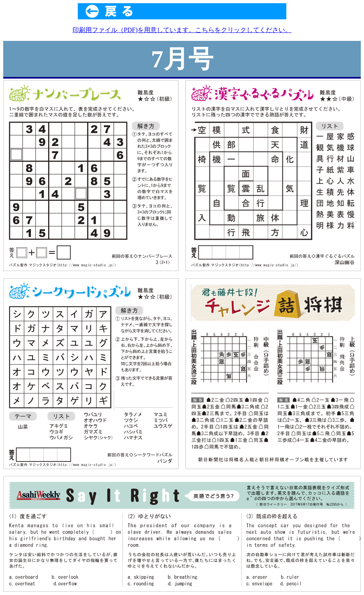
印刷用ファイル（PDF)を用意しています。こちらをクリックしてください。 (182, 30)
